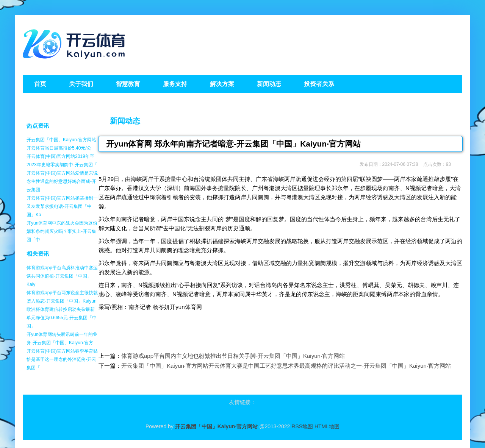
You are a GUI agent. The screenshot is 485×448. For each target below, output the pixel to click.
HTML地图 (327, 426)
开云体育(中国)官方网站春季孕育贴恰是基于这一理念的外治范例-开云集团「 (62, 359)
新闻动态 (125, 121)
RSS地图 (302, 426)
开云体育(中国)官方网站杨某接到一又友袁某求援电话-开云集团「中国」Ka (62, 206)
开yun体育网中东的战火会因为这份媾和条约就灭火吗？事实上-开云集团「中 (62, 231)
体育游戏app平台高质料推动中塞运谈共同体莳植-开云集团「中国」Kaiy (62, 276)
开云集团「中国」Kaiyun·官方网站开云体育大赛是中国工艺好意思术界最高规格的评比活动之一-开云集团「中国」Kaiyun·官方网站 (286, 366)
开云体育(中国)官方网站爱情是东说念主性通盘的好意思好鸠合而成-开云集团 (62, 181)
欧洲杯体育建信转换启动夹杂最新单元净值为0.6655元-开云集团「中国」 (62, 318)
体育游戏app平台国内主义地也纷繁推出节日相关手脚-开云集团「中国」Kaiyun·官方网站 (233, 356)
